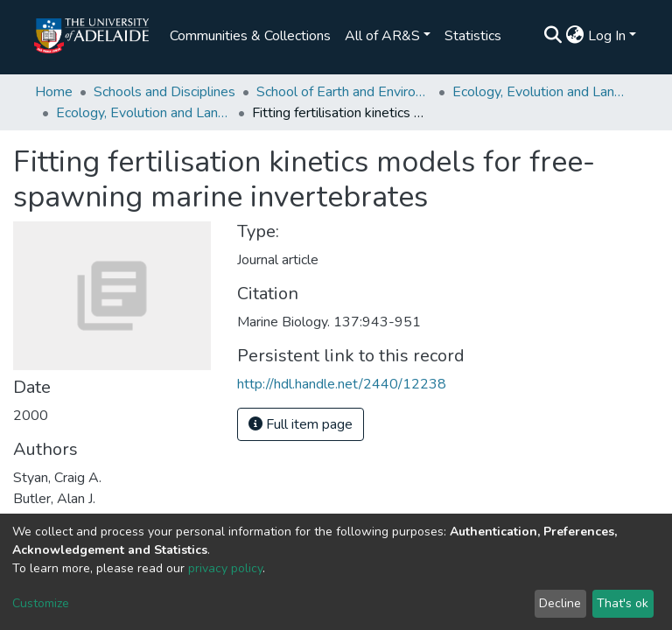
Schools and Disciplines (164, 92)
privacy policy (225, 568)
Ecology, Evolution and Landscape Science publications (143, 113)
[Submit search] (553, 36)
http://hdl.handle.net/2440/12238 (342, 384)
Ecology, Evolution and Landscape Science (540, 92)
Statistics (473, 36)
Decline (560, 603)
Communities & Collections (250, 36)
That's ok (623, 603)
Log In (607, 36)
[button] (575, 36)
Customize (41, 603)
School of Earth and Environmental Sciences (344, 92)
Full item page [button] (301, 424)
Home (54, 92)
